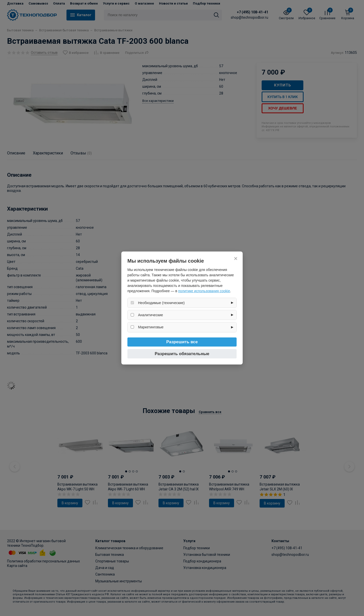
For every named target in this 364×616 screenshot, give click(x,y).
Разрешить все (182, 342)
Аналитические (151, 315)
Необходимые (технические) (161, 303)
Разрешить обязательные (182, 354)
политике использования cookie (204, 291)
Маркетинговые (151, 327)
